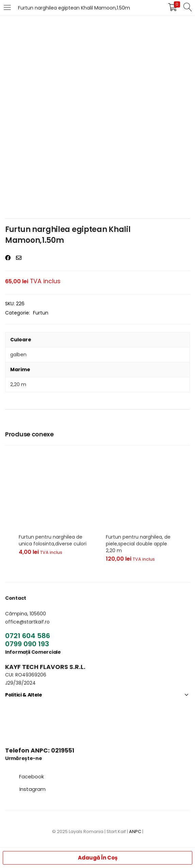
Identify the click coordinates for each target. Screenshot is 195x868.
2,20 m (18, 384)
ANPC (135, 831)
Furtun (41, 313)
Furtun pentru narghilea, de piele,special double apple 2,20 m (138, 544)
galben (18, 355)
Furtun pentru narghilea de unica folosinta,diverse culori (53, 540)
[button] (31, 776)
